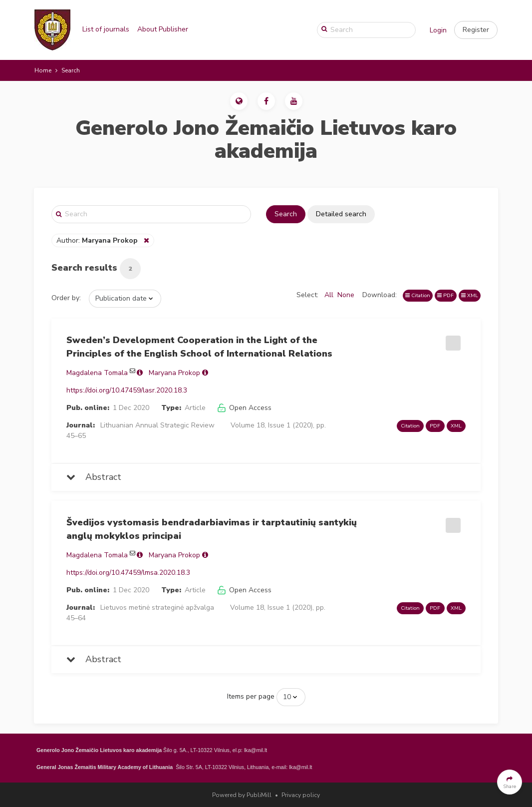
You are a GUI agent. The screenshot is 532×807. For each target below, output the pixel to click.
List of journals (106, 29)
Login (438, 30)
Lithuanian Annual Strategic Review (157, 425)
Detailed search (341, 214)
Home (43, 70)
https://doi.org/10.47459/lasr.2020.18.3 (127, 390)
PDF (445, 295)
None (346, 295)
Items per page (251, 696)
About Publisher (163, 29)
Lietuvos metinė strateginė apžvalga (157, 607)
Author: (98, 240)
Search (286, 214)
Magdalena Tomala (97, 373)
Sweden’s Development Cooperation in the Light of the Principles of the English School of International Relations (199, 347)
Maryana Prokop (174, 373)
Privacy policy (301, 795)
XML (470, 295)
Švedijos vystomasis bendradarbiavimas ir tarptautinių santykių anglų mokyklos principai (212, 529)
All (329, 295)
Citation (418, 295)
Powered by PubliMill (242, 795)
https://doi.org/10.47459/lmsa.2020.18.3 (128, 573)
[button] (476, 30)
